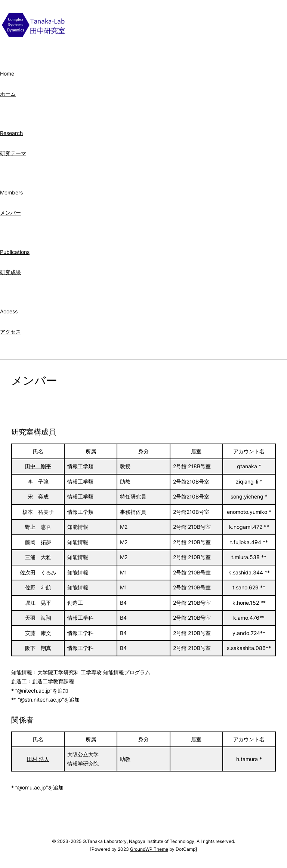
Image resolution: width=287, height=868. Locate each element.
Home (7, 73)
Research (11, 133)
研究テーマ (13, 153)
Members (11, 192)
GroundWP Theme (149, 849)
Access (9, 311)
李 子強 (38, 481)
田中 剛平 (38, 466)
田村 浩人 (38, 759)
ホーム (8, 94)
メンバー (10, 213)
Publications (15, 252)
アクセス (10, 332)
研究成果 (10, 272)
